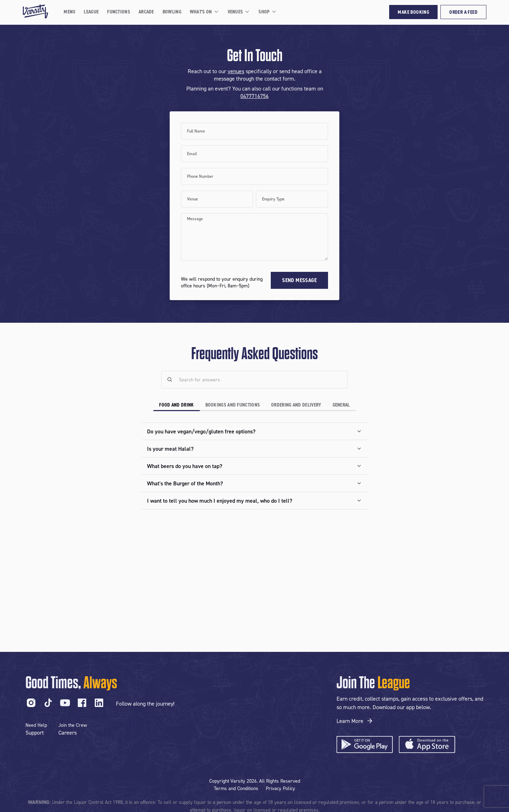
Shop (267, 12)
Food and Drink (176, 405)
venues (236, 71)
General (341, 405)
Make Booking (413, 12)
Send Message (299, 280)
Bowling (172, 12)
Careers (68, 732)
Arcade (146, 12)
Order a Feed (463, 12)
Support (35, 732)
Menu (69, 12)
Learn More (355, 721)
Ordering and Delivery (296, 405)
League (91, 12)
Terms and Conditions (236, 788)
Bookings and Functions (233, 405)
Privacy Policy (280, 788)
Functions (119, 12)
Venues (239, 12)
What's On (204, 12)
